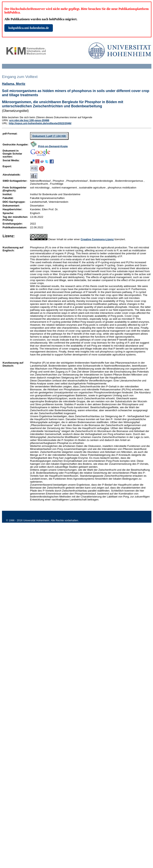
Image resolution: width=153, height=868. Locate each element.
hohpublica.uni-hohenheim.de (29, 28)
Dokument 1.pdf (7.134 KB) (49, 136)
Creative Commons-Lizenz (97, 239)
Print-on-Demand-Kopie (53, 146)
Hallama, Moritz (14, 84)
